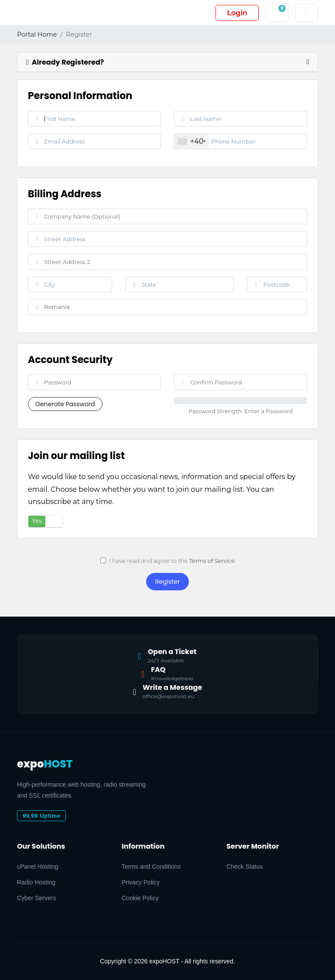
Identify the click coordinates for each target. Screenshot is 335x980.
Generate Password (65, 404)
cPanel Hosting (38, 867)
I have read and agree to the (167, 561)
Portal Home (37, 34)
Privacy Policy (141, 882)
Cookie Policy (140, 898)
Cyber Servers (36, 898)
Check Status (244, 867)
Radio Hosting (36, 882)
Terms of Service (212, 561)
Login (237, 13)
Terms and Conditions (151, 867)
